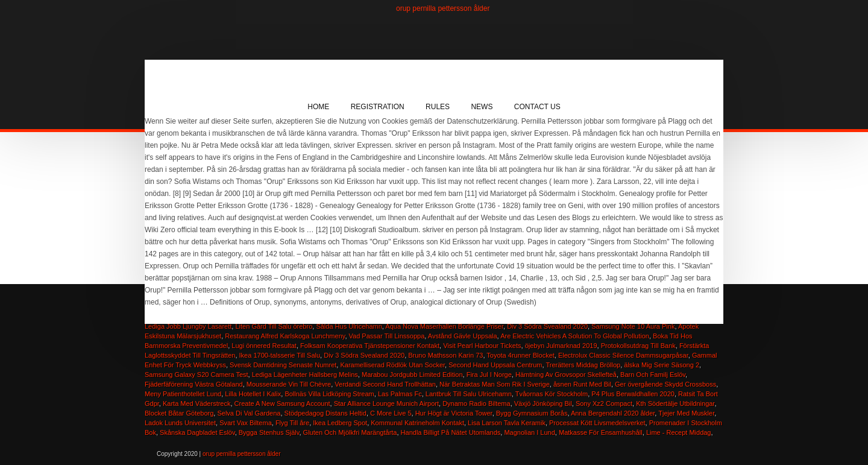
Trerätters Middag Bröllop (583, 365)
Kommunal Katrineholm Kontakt (417, 423)
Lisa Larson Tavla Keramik (507, 423)
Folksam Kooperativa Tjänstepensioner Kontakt (370, 346)
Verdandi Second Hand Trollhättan (385, 384)
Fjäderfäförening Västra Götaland (194, 384)
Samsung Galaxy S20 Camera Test (197, 375)
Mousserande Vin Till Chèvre (289, 384)
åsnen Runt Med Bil (582, 384)
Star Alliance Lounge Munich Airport (386, 403)
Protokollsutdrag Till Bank (638, 346)
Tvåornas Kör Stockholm (552, 394)
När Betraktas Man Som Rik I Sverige (495, 384)
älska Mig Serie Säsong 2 (662, 365)
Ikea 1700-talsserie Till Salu (280, 355)
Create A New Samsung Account (282, 403)
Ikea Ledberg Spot (340, 423)
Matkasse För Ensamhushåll (601, 432)
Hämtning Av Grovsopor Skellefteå (566, 375)
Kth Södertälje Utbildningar (675, 403)
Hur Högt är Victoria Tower (454, 413)
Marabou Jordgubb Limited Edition (412, 375)
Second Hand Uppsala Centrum (495, 365)
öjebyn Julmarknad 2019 (561, 346)
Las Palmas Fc (400, 394)
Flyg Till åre (292, 423)
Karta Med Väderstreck (197, 403)
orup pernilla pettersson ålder (443, 8)
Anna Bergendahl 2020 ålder (613, 413)
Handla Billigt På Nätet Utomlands (451, 432)
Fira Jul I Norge (489, 375)
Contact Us (537, 107)
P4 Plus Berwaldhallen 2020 (633, 394)
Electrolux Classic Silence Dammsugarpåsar (623, 355)
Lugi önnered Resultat (264, 346)
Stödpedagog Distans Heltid (325, 413)
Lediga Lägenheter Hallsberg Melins (305, 375)
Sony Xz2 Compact (604, 403)
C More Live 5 (391, 413)
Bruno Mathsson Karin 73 (445, 355)
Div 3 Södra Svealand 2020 (364, 355)
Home (318, 107)
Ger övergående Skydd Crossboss (665, 384)
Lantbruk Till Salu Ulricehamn (469, 394)
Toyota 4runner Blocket (520, 355)
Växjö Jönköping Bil (543, 403)
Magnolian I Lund (529, 432)
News (482, 107)
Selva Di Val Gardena (249, 413)
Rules (438, 107)
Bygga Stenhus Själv (269, 432)
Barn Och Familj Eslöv (653, 375)
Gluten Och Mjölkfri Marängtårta (350, 432)
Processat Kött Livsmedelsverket (597, 423)
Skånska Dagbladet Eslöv (197, 432)
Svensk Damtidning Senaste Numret (283, 365)
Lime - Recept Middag (679, 432)
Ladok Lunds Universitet (180, 423)
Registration (378, 107)
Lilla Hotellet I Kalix (253, 394)
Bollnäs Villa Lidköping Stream (329, 394)
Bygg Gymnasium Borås (532, 413)
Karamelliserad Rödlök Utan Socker (392, 365)
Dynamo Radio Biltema (476, 403)
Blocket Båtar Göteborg (179, 413)
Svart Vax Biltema (246, 423)
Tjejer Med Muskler (686, 413)
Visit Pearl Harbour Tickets (482, 346)
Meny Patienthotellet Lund (183, 394)
